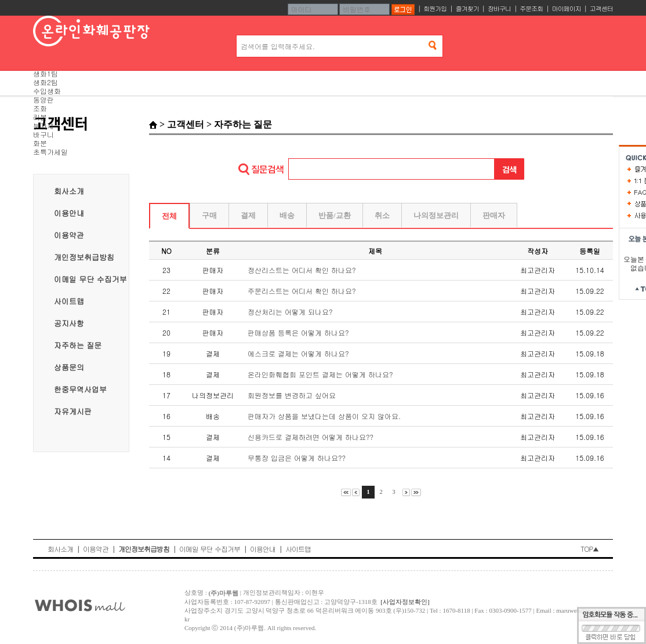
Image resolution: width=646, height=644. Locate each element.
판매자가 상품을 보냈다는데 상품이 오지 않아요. (324, 416)
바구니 (43, 134)
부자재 (43, 125)
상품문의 (69, 367)
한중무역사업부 (80, 389)
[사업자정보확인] (405, 602)
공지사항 (69, 323)
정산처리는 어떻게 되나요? (290, 312)
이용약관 (69, 235)
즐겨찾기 (467, 8)
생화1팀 (46, 73)
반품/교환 (335, 215)
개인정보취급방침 (84, 257)
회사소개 (69, 191)
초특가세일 (50, 152)
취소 (382, 215)
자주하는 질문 (78, 345)
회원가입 (435, 8)
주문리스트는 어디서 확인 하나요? (302, 291)
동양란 (43, 99)
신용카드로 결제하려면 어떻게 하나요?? (311, 437)
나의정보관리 (436, 215)
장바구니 (499, 8)
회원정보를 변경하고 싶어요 (292, 395)
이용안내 (69, 213)
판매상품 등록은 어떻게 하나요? (298, 332)
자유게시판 (73, 411)
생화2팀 (46, 82)
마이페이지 (567, 8)
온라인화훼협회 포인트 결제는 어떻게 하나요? (320, 374)
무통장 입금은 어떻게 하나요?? (297, 458)
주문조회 (531, 8)
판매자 (494, 215)
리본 (40, 117)
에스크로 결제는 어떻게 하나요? (298, 353)
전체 (169, 216)
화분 (40, 143)
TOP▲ (589, 549)
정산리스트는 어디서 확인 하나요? (302, 270)
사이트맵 (69, 301)
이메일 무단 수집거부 (90, 279)
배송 (287, 215)
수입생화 (47, 91)
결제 (248, 215)
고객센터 (601, 8)
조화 (40, 108)
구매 (209, 215)
